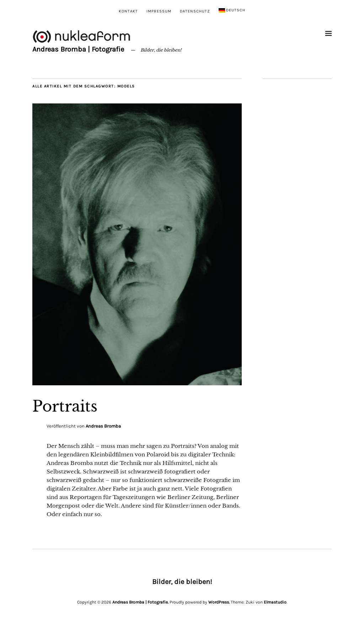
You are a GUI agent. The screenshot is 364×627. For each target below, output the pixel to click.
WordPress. (219, 602)
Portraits (65, 406)
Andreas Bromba (103, 426)
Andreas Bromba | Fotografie (78, 49)
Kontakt (128, 11)
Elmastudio (275, 602)
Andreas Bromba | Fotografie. (140, 602)
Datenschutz (195, 11)
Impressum (159, 11)
